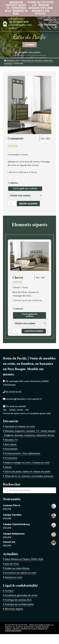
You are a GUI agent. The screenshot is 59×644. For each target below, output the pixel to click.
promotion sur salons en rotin (21, 573)
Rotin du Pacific (29, 37)
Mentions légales (14, 609)
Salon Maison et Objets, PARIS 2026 (24, 559)
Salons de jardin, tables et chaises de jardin (28, 472)
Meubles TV (11, 440)
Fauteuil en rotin (13, 577)
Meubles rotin (11, 61)
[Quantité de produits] (12, 203)
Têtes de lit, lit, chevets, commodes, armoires (29, 476)
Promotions (11, 458)
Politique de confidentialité (19, 604)
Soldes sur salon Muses (17, 568)
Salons (8, 467)
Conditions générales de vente (21, 595)
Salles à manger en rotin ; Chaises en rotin (27, 463)
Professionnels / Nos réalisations (22, 454)
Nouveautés (11, 449)
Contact (9, 591)
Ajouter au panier (28, 203)
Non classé (11, 445)
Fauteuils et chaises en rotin (20, 427)
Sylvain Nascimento (13, 631)
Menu (30, 45)
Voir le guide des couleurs (25, 189)
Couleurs (13, 183)
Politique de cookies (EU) (18, 600)
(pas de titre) (12, 564)
